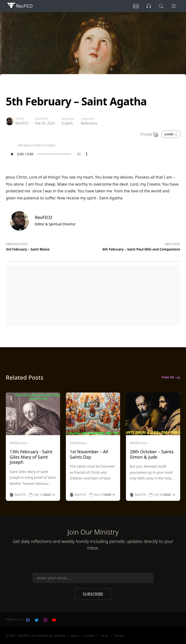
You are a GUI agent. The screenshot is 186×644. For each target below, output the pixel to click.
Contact (89, 636)
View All (171, 377)
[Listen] (135, 6)
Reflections (89, 123)
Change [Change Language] (149, 134)
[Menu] (173, 6)
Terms (105, 636)
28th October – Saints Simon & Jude (152, 454)
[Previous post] (49, 246)
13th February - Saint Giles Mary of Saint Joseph (31, 457)
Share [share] (171, 134)
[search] (161, 6)
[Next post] (137, 246)
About (75, 636)
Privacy (119, 636)
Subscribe (93, 594)
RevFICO (22, 123)
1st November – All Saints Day (89, 454)
